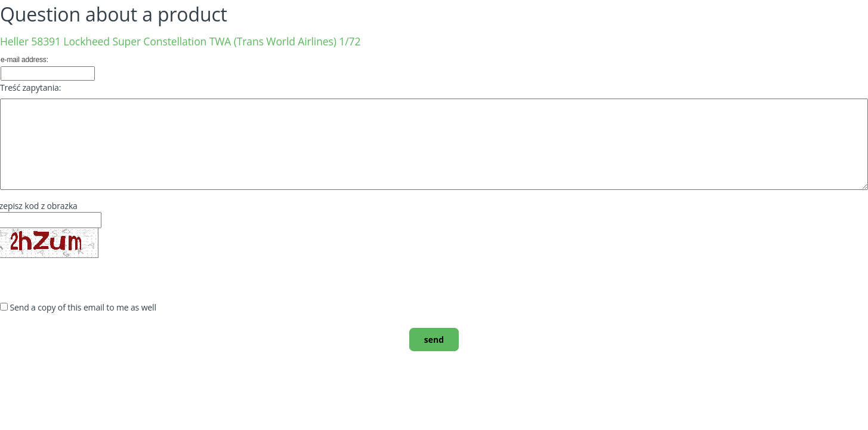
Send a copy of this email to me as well (83, 307)
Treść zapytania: (30, 87)
